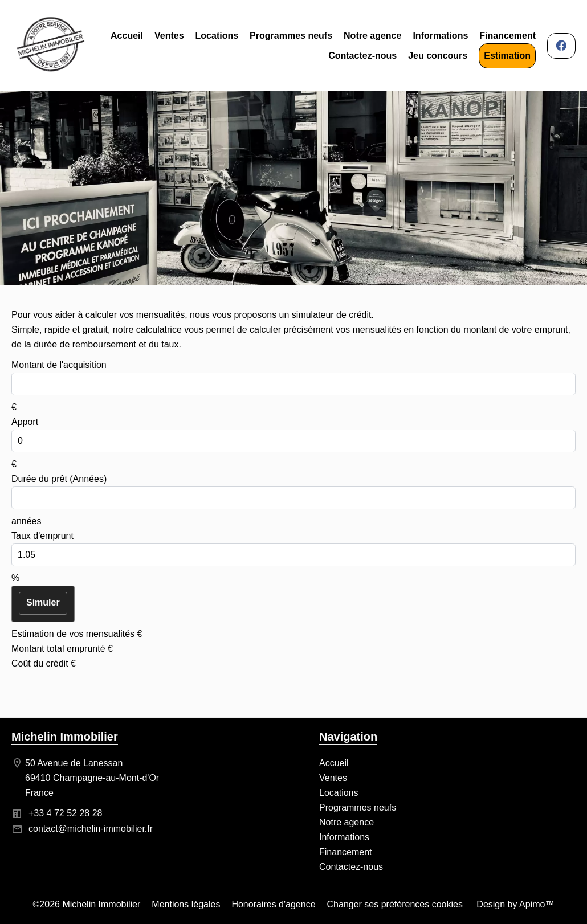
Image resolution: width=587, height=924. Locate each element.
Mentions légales (186, 904)
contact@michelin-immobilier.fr (91, 829)
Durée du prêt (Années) (59, 479)
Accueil (51, 46)
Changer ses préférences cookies (395, 904)
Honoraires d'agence (273, 904)
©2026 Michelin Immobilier (87, 904)
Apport (25, 422)
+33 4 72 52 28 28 (65, 813)
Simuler (43, 602)
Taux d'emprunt (42, 536)
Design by (514, 904)
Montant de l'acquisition (59, 365)
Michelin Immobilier (65, 737)
